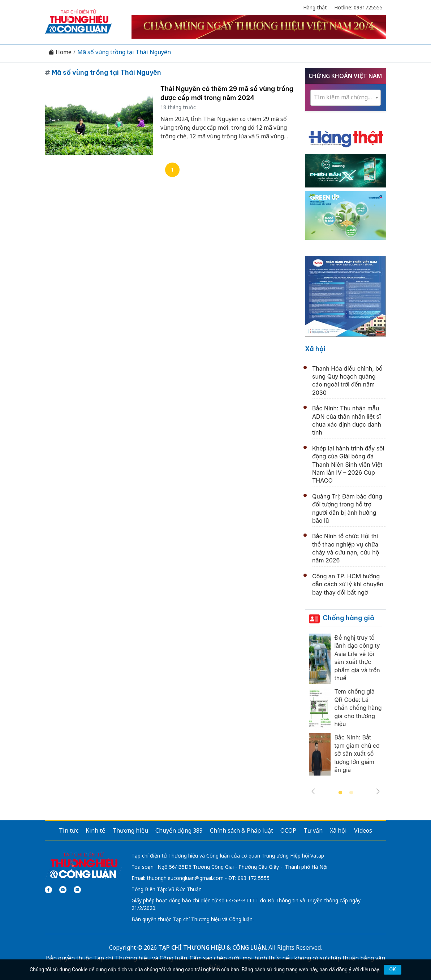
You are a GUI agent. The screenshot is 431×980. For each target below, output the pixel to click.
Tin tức (69, 830)
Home (60, 52)
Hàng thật (315, 7)
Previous (313, 791)
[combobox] (346, 98)
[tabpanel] (346, 706)
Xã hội (315, 349)
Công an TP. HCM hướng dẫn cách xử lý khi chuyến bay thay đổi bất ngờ (348, 584)
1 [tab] (340, 793)
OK (392, 970)
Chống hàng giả (348, 618)
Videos (363, 830)
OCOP (288, 830)
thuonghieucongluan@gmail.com (185, 878)
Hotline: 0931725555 (358, 7)
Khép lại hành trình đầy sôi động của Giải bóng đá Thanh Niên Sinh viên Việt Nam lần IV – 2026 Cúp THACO (348, 465)
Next (378, 791)
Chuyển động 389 (179, 830)
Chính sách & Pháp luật (242, 830)
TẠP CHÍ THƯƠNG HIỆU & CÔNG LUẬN (212, 947)
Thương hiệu (130, 830)
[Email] (77, 890)
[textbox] (346, 97)
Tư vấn (313, 830)
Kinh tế (95, 830)
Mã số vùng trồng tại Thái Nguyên (124, 52)
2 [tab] (351, 793)
